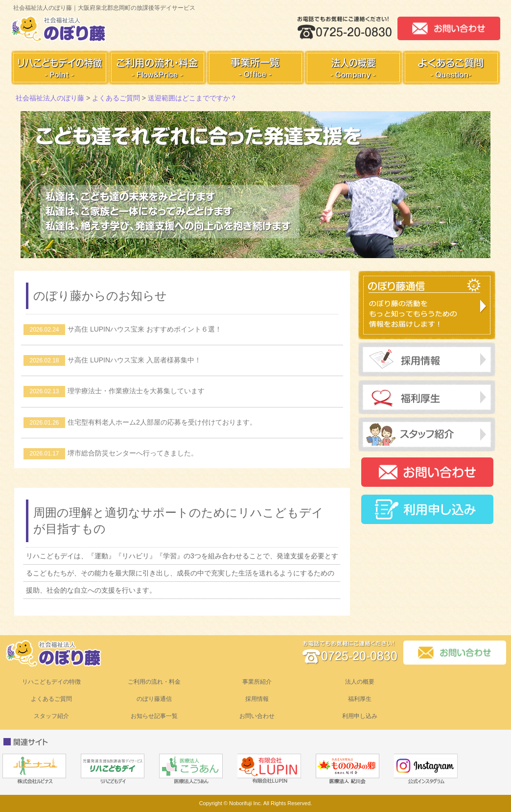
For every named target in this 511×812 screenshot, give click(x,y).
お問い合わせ (257, 716)
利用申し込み (360, 716)
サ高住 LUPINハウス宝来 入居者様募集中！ (112, 360)
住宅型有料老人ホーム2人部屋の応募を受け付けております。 (140, 422)
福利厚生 (360, 699)
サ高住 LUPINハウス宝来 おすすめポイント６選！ (123, 329)
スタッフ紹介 (51, 716)
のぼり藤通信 (154, 699)
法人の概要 (360, 682)
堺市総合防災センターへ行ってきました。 (111, 453)
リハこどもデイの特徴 (51, 682)
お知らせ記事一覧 (154, 716)
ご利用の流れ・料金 (154, 682)
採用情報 (257, 699)
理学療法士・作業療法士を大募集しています (114, 391)
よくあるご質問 (51, 699)
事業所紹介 (257, 682)
